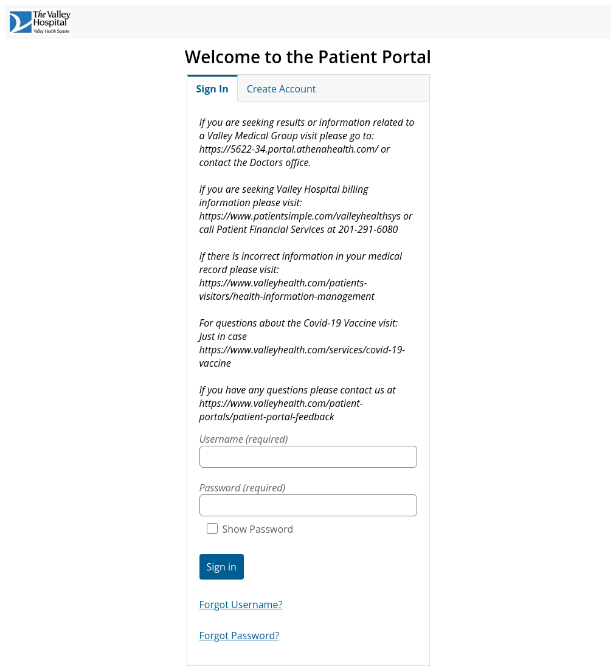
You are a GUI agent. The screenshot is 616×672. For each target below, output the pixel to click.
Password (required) (243, 488)
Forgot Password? (240, 636)
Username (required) (244, 439)
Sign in (222, 567)
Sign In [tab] (213, 89)
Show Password (250, 529)
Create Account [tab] (282, 89)
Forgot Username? (241, 604)
